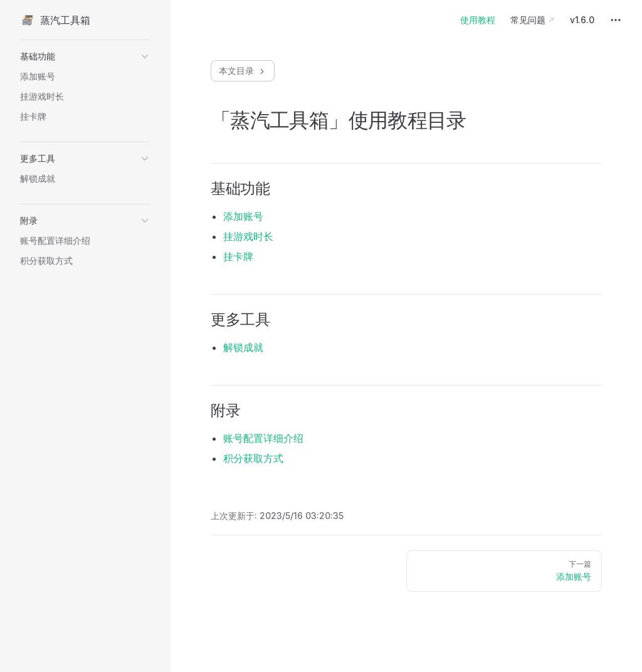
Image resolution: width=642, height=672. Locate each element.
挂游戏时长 (248, 236)
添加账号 (243, 216)
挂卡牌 (238, 256)
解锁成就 (243, 347)
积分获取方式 (253, 458)
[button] (85, 56)
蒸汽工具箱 (55, 20)
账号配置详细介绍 (263, 438)
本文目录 (243, 71)
